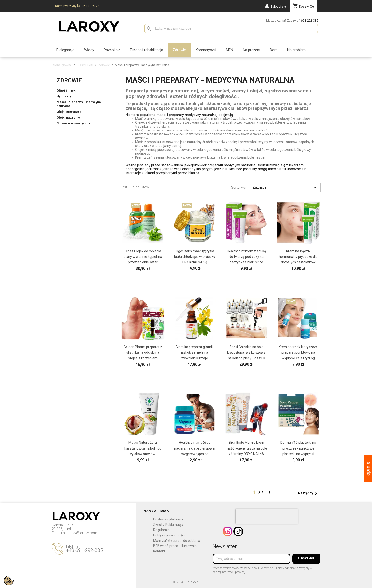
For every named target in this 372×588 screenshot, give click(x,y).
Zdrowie (69, 80)
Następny (309, 493)
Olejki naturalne (68, 118)
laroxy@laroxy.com (82, 533)
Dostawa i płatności (168, 519)
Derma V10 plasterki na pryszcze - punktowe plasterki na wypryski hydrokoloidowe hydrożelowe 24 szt (298, 454)
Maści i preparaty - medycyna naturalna (79, 104)
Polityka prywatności (169, 535)
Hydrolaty (64, 96)
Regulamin (161, 530)
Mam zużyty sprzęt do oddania (177, 541)
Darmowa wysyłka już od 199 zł (77, 6)
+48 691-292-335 (84, 550)
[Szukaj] (231, 29)
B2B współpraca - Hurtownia (175, 546)
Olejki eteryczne (69, 112)
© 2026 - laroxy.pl (186, 582)
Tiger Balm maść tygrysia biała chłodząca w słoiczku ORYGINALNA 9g (195, 257)
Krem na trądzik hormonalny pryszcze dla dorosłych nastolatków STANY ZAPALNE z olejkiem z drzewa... (298, 262)
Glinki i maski (67, 90)
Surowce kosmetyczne (74, 123)
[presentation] (267, 516)
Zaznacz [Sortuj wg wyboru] (285, 187)
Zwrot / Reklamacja (168, 525)
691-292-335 (310, 20)
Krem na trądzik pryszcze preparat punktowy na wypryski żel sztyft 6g (298, 352)
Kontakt (159, 551)
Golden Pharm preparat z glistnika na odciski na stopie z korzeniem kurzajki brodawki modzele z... (143, 358)
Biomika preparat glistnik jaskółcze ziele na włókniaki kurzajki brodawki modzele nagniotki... (195, 358)
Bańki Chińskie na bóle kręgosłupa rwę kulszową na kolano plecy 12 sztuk (246, 352)
